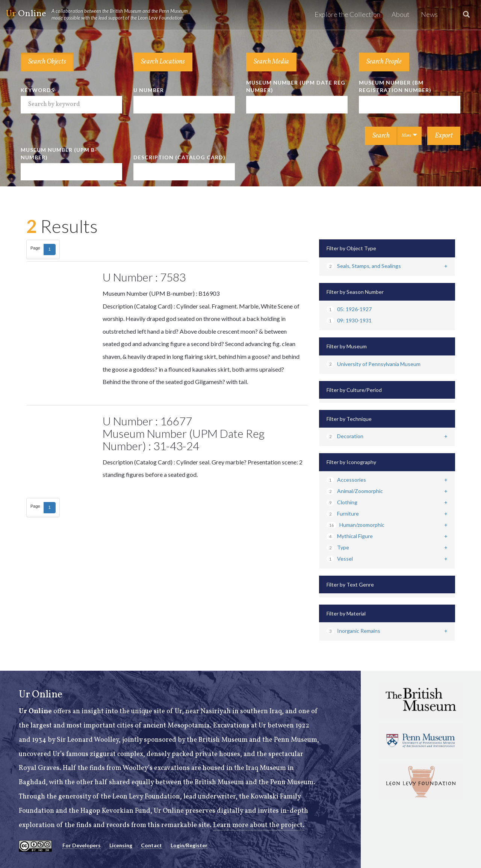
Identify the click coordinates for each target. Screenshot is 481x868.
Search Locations (163, 62)
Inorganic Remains (353, 631)
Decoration (345, 436)
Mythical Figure (350, 536)
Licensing (121, 845)
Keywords (38, 90)
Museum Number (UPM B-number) (59, 153)
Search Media (271, 62)
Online (100, 14)
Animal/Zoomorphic (355, 491)
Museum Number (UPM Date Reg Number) (296, 86)
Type (338, 547)
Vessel (340, 559)
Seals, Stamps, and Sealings (364, 266)
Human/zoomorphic (355, 525)
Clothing (342, 502)
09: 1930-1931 (349, 320)
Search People (384, 62)
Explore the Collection (347, 14)
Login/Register (189, 845)
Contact (151, 845)
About (401, 14)
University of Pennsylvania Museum (374, 364)
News (429, 14)
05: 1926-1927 (349, 309)
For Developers (82, 845)
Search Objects (47, 62)
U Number (149, 90)
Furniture (343, 513)
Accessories (346, 480)
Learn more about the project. (259, 825)
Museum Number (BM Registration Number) (395, 86)
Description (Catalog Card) (179, 157)
